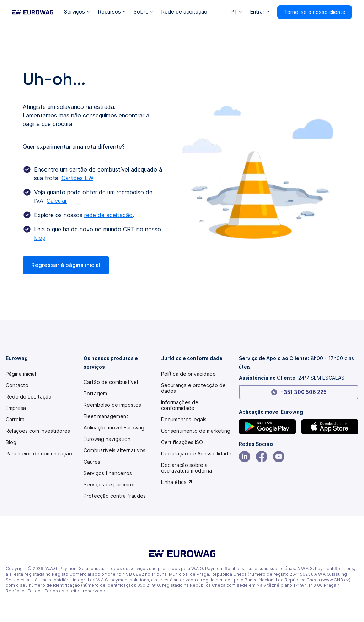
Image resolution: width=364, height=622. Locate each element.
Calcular (57, 201)
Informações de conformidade (180, 405)
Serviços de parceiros (110, 485)
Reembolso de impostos (112, 405)
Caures (92, 462)
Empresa (16, 408)
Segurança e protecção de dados (193, 388)
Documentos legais (184, 420)
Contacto (17, 385)
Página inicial (21, 374)
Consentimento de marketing (196, 431)
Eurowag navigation (107, 439)
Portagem (95, 394)
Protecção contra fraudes (115, 496)
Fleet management (106, 416)
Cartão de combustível (111, 382)
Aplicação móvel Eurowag (114, 428)
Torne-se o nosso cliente (315, 12)
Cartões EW (77, 178)
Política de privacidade (188, 374)
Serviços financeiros (108, 473)
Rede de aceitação (29, 397)
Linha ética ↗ (177, 482)
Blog (11, 442)
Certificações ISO (182, 442)
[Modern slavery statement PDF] (196, 454)
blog (40, 238)
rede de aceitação (108, 215)
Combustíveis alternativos (114, 450)
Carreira (15, 420)
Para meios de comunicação (39, 454)
